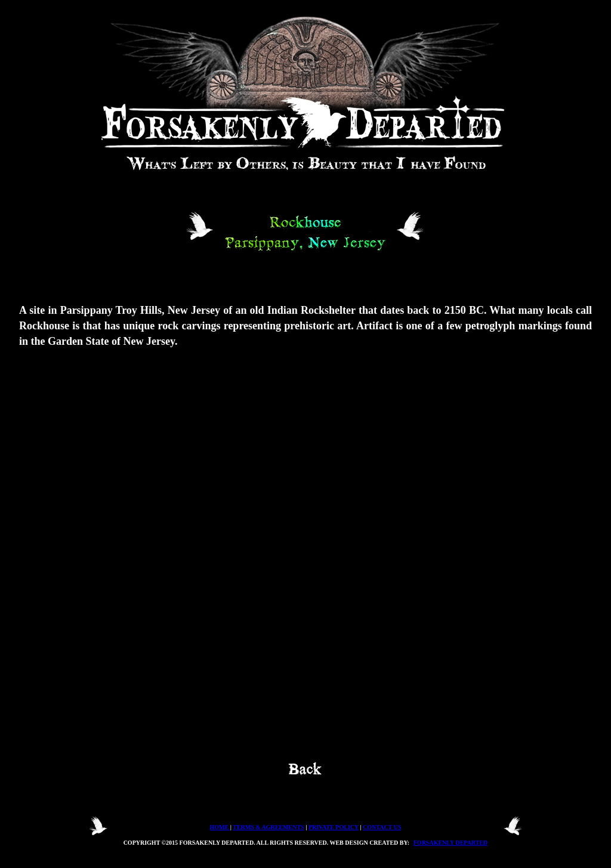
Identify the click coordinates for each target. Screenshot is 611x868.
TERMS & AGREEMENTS (268, 827)
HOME (220, 827)
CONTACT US (382, 827)
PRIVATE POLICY (334, 827)
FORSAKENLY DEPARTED (451, 843)
